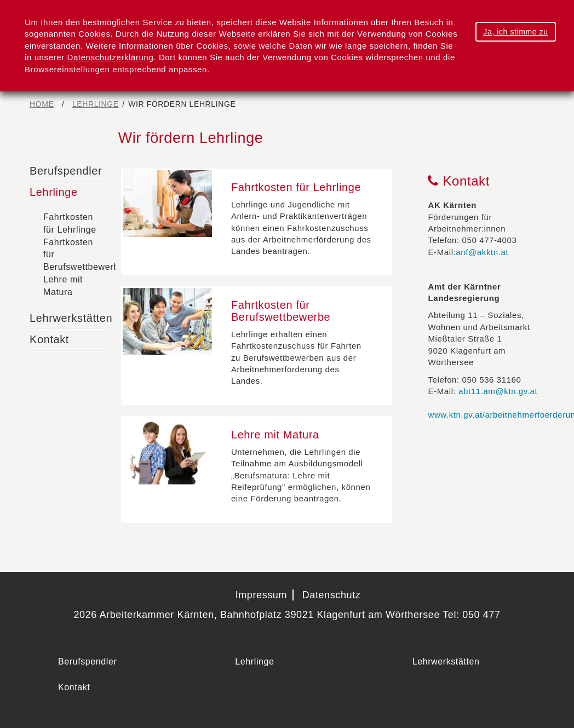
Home (42, 104)
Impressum (261, 595)
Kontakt (49, 339)
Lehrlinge (96, 104)
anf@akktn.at (482, 252)
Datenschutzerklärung (110, 57)
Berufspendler (66, 171)
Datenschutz (332, 595)
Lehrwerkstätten (71, 318)
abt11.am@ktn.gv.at (498, 391)
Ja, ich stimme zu (515, 32)
